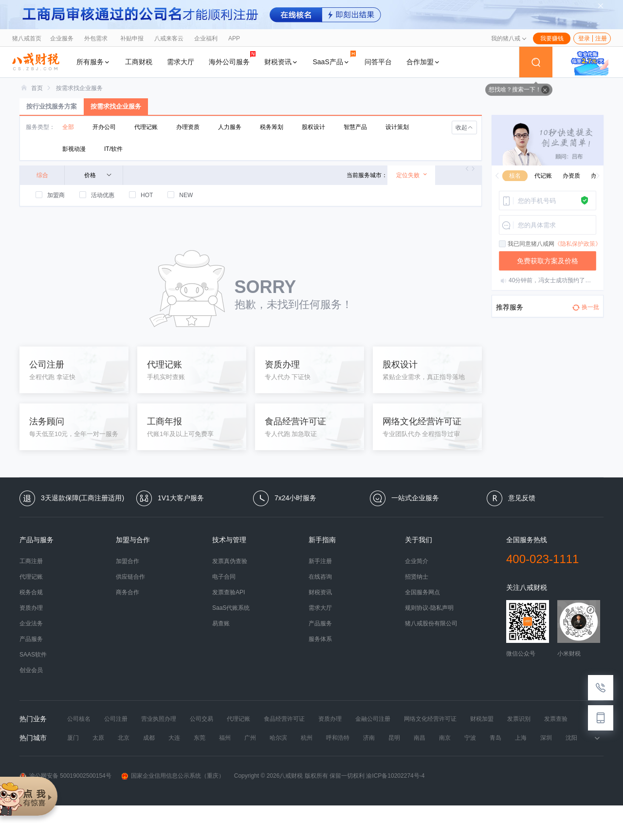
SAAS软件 (33, 655)
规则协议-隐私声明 (429, 608)
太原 (98, 738)
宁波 (470, 738)
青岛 (495, 738)
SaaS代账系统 (231, 608)
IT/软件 (113, 149)
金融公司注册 (373, 719)
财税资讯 (281, 62)
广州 (250, 738)
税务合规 (31, 592)
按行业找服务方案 (52, 106)
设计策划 (397, 127)
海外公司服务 (232, 58)
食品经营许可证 (284, 719)
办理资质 (188, 127)
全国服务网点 (422, 592)
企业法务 (31, 623)
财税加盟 (482, 719)
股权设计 (313, 127)
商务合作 (128, 592)
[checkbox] (503, 244)
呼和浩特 (338, 738)
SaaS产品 (334, 58)
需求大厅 (181, 62)
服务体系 (320, 639)
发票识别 (519, 719)
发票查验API (229, 592)
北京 (124, 738)
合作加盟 (423, 62)
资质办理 (31, 608)
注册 (601, 38)
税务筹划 (272, 127)
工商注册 (31, 561)
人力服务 (230, 127)
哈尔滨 (278, 738)
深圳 (546, 738)
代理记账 (146, 127)
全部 (68, 127)
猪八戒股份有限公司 (431, 623)
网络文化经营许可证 (430, 719)
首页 (37, 88)
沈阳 (571, 738)
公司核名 (79, 719)
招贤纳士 (417, 577)
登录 (584, 38)
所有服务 (93, 62)
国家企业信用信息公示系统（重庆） (173, 776)
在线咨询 (320, 577)
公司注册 (116, 719)
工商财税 (139, 62)
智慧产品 (355, 127)
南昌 (420, 738)
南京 (445, 738)
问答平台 (378, 62)
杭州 (307, 738)
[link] (37, 88)
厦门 (73, 738)
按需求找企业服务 (79, 88)
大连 (174, 738)
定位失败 (412, 175)
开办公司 (104, 127)
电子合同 (224, 577)
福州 (225, 738)
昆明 (394, 738)
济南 (369, 738)
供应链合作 (130, 577)
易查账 (221, 623)
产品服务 (31, 639)
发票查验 (556, 719)
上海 (521, 738)
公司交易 (202, 719)
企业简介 (417, 561)
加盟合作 (128, 561)
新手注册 (320, 561)
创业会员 (31, 670)
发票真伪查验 (230, 561)
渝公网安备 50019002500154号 (65, 776)
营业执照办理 (159, 719)
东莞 (200, 738)
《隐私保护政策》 (578, 244)
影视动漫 (74, 149)
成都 (149, 738)
